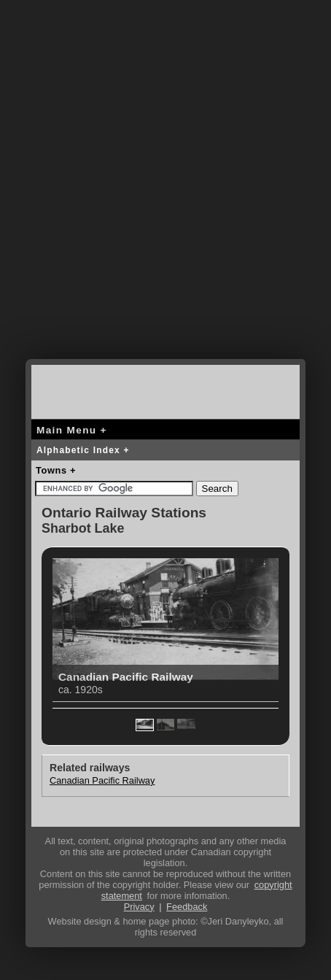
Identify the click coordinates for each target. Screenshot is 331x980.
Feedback (187, 907)
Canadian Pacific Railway (102, 780)
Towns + (56, 470)
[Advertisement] (165, 191)
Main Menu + (72, 430)
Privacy (139, 907)
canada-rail (90, 389)
